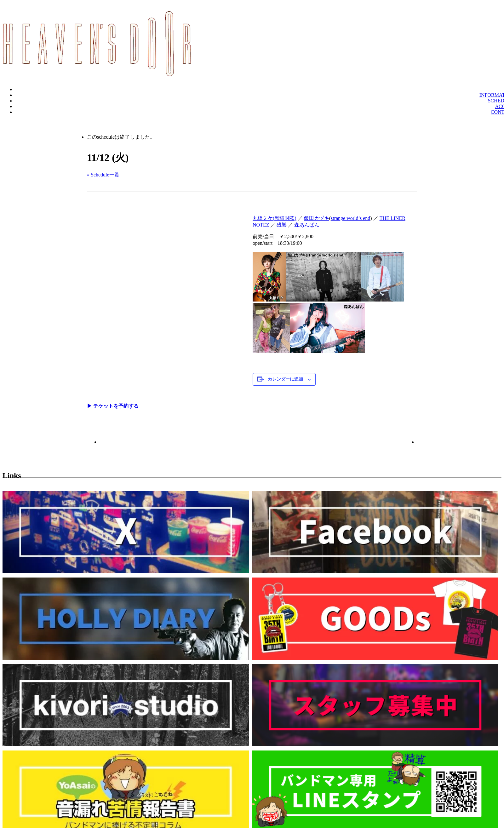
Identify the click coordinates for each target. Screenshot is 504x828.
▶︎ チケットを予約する (113, 406)
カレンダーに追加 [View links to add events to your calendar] (285, 379)
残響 (282, 225)
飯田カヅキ (317, 218)
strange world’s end (350, 218)
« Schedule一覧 (103, 175)
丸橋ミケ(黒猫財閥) (275, 218)
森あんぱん (307, 225)
